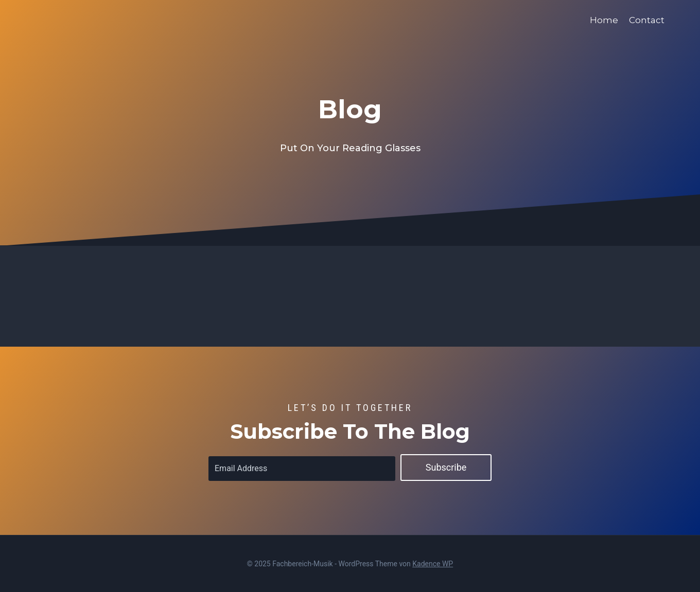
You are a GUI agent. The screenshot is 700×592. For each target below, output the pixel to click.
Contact (647, 20)
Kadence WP (433, 564)
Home (604, 20)
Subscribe (446, 467)
